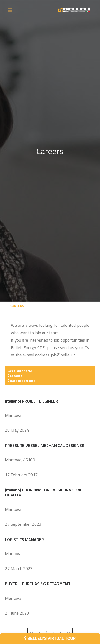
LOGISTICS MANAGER (24, 530)
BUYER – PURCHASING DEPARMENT (38, 574)
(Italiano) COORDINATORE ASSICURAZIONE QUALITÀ (44, 483)
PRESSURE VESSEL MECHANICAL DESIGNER (45, 436)
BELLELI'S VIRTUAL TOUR (50, 638)
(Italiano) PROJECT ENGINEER (32, 391)
